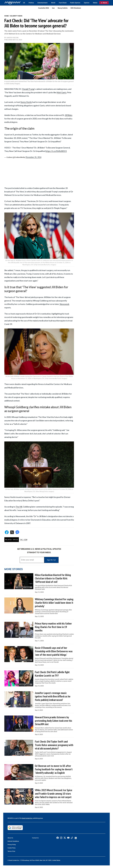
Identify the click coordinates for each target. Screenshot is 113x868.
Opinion (87, 3)
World (53, 3)
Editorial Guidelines (13, 841)
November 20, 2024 (33, 157)
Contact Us (35, 838)
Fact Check (63, 3)
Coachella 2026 (44, 8)
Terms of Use (11, 851)
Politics (31, 3)
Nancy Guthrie (63, 8)
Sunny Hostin (26, 102)
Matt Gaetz (61, 92)
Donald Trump (28, 89)
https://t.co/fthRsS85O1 (56, 151)
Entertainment (43, 3)
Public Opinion (75, 3)
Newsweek (64, 304)
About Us (10, 838)
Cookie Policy (12, 848)
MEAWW (10, 818)
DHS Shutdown (76, 8)
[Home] (12, 3)
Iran (53, 8)
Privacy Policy (12, 845)
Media (95, 3)
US (24, 3)
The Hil (19, 507)
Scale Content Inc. (27, 818)
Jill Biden (69, 115)
